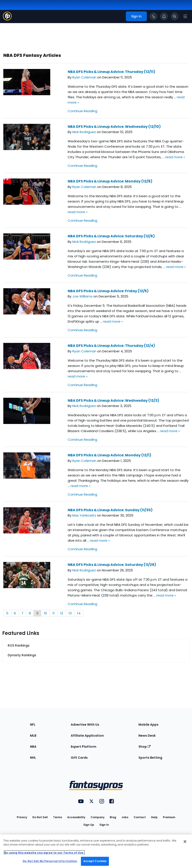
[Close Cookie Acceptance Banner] (185, 842)
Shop (144, 747)
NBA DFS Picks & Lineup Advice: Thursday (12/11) (111, 72)
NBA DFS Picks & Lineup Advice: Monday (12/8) (110, 181)
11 (54, 613)
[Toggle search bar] (175, 16)
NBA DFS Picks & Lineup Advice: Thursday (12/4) (111, 346)
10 (45, 613)
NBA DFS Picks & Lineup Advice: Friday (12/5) (108, 291)
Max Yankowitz (84, 515)
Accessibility (76, 817)
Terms (58, 817)
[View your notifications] (164, 16)
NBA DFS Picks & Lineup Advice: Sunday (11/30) (110, 510)
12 (62, 613)
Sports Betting (150, 758)
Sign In (104, 825)
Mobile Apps (148, 725)
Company (98, 817)
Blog (113, 817)
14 (79, 613)
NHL (33, 758)
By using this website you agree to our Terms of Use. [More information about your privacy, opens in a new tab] (44, 853)
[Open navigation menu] (185, 16)
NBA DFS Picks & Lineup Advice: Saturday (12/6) (111, 236)
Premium (169, 817)
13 (70, 613)
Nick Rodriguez (84, 132)
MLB (33, 736)
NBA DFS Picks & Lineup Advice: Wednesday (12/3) (113, 401)
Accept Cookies (95, 861)
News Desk (147, 736)
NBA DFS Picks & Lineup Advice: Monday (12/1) (109, 455)
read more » (175, 157)
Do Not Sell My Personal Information (50, 861)
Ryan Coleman (84, 77)
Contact (140, 817)
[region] (96, 851)
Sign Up (89, 825)
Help (154, 817)
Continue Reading (82, 111)
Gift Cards (79, 758)
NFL (33, 725)
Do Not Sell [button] (40, 817)
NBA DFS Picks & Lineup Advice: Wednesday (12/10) (114, 127)
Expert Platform (84, 747)
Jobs (125, 817)
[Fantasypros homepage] (7, 19)
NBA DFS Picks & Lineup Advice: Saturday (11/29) (112, 565)
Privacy (22, 817)
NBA (33, 747)
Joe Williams (82, 296)
